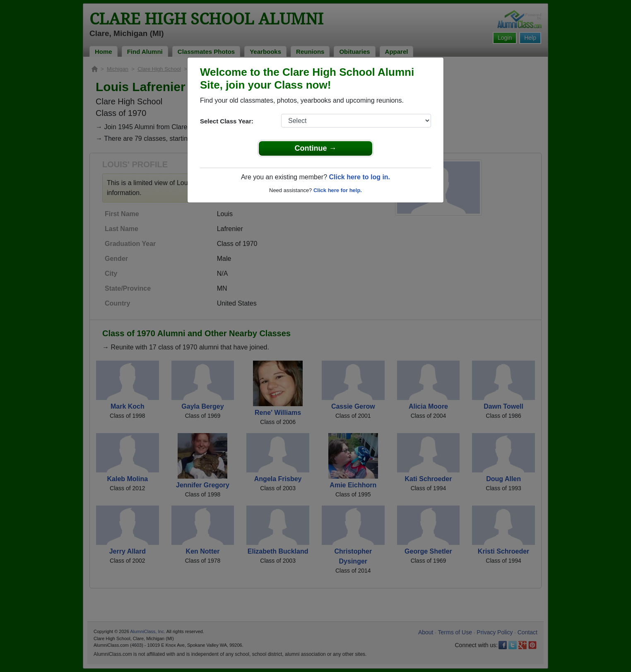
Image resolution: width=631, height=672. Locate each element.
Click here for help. (338, 190)
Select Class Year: (227, 121)
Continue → (316, 148)
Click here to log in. (359, 177)
